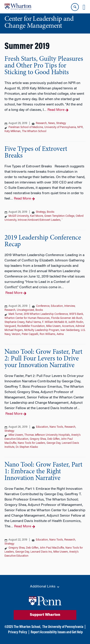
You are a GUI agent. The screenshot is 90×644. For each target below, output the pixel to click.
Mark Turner (15, 314)
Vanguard (10, 326)
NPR (80, 127)
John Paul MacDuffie (52, 548)
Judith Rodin (76, 322)
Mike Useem (53, 326)
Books (51, 212)
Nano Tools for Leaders (31, 443)
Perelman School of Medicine (26, 127)
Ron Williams (47, 334)
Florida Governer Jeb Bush (67, 318)
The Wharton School (34, 131)
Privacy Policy (18, 632)
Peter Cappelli (30, 334)
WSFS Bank (76, 314)
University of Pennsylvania (60, 127)
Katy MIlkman (13, 131)
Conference (43, 306)
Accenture (68, 326)
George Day (54, 443)
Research (41, 123)
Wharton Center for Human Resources (27, 318)
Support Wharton (45, 615)
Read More (58, 110)
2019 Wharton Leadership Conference (46, 314)
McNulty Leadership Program (42, 330)
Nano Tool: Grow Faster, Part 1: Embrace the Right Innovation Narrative (43, 472)
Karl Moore (36, 216)
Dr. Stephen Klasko (27, 447)
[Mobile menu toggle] (84, 7)
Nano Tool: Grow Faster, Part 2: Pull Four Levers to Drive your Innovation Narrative (43, 359)
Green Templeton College (59, 216)
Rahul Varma (33, 322)
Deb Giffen (54, 439)
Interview (70, 306)
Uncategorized (25, 310)
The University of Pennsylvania (63, 627)
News (51, 123)
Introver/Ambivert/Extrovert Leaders (39, 220)
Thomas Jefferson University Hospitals (47, 435)
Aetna (60, 334)
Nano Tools (56, 427)
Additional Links (45, 587)
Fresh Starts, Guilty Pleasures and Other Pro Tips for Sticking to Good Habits (44, 66)
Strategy (61, 123)
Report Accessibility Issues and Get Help (57, 632)
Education (57, 306)
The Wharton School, (27, 627)
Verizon (16, 334)
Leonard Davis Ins (41, 552)
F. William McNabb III (55, 322)
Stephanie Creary (14, 322)
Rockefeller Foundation (31, 326)
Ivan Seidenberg (70, 330)
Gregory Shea (38, 439)
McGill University (19, 216)
